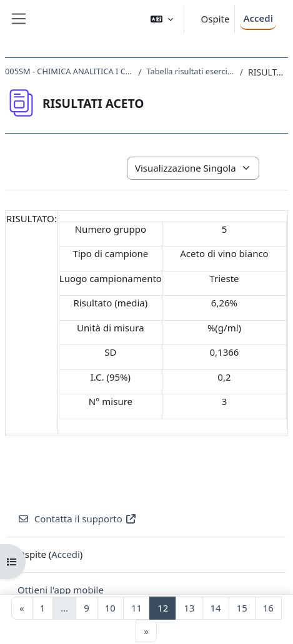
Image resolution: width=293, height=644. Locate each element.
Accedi (258, 18)
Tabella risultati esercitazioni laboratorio (190, 71)
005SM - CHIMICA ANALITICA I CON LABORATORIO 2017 (69, 71)
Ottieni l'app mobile (61, 590)
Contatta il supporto (77, 519)
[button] (162, 19)
